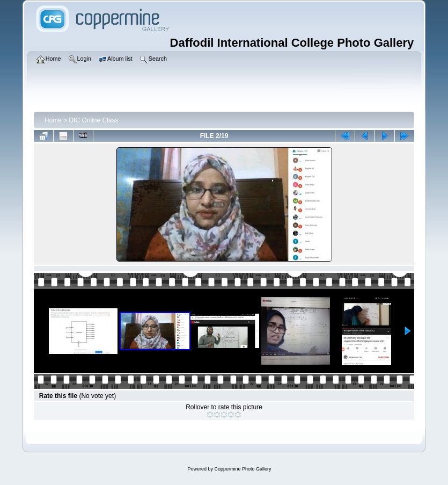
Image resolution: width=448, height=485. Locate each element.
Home (53, 120)
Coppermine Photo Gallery (243, 469)
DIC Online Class (93, 120)
